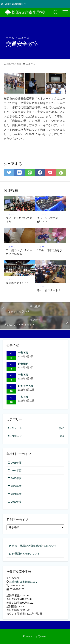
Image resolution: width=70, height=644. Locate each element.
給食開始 (23, 364)
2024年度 (16, 470)
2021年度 (16, 494)
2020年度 (16, 502)
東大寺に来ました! (17, 283)
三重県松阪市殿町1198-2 (23, 582)
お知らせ (38, 436)
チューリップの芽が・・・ (48, 220)
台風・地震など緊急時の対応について (34, 546)
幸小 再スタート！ (49, 290)
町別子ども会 (26, 386)
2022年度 (16, 486)
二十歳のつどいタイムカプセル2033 (19, 252)
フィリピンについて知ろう (19, 220)
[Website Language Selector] (15, 4)
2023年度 (16, 478)
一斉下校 (23, 353)
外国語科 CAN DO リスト (26, 554)
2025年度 (16, 463)
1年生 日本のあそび (50, 250)
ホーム (10, 38)
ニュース (24, 38)
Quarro (42, 636)
